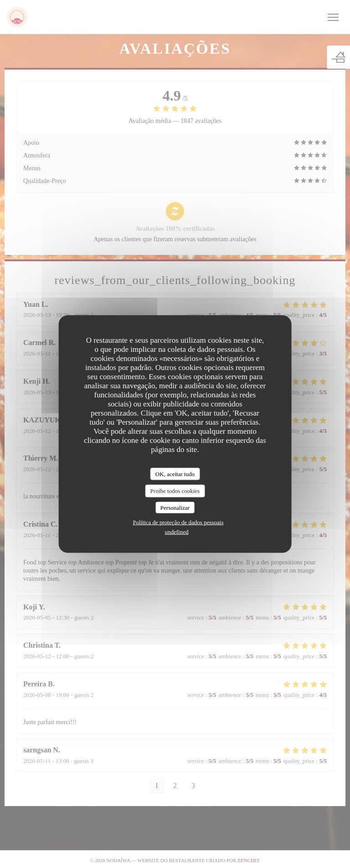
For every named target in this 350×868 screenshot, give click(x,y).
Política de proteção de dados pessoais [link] (178, 522)
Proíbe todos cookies (175, 491)
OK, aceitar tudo (175, 474)
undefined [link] (177, 532)
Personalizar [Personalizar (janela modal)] (175, 507)
